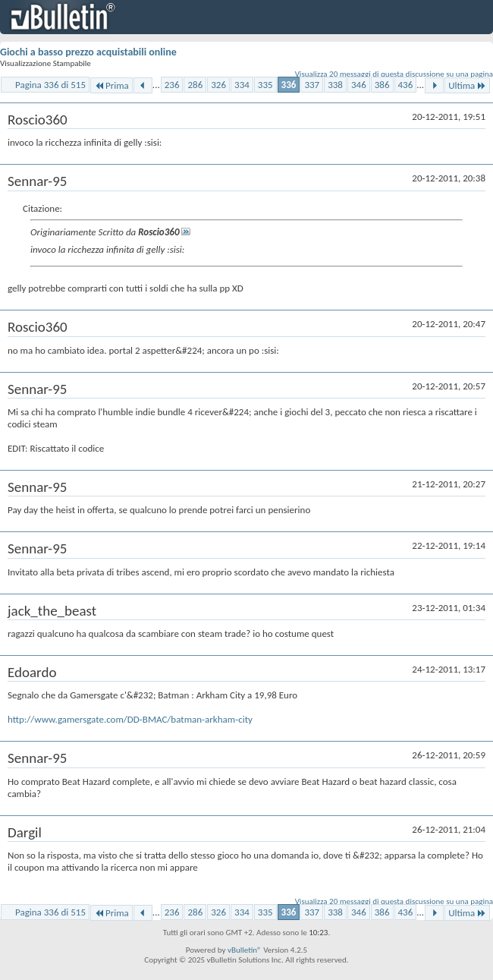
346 (359, 85)
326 (218, 85)
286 (195, 85)
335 (265, 85)
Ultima (467, 85)
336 (289, 85)
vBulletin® (245, 950)
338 (335, 85)
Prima (111, 85)
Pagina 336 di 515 (50, 85)
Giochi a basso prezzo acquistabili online (88, 52)
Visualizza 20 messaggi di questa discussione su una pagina (394, 74)
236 (172, 85)
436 (406, 85)
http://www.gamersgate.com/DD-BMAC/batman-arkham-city (130, 719)
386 (382, 85)
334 (242, 85)
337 (312, 85)
